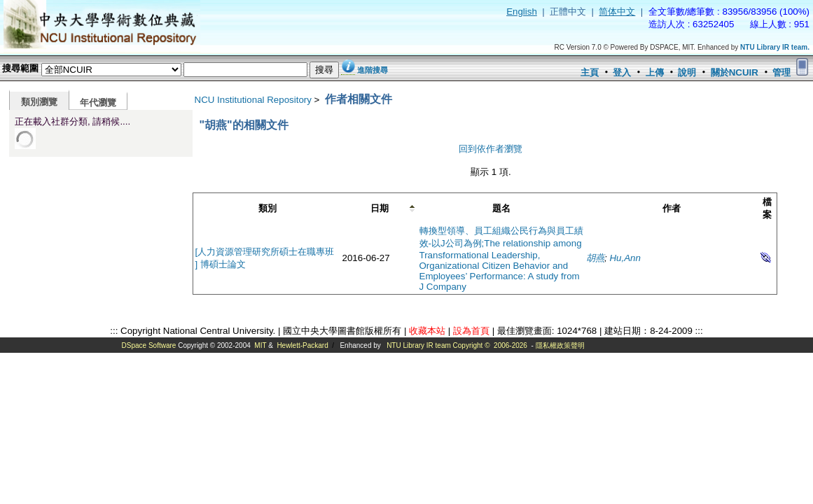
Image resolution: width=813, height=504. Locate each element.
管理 (781, 72)
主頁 (590, 72)
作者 (672, 208)
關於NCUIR (735, 72)
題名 (501, 208)
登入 (622, 72)
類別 (267, 208)
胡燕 (595, 258)
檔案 (767, 208)
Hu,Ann (625, 258)
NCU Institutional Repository (253, 100)
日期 (380, 208)
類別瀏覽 (39, 102)
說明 (687, 72)
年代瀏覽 (98, 103)
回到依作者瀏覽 (491, 149)
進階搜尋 (373, 70)
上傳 (655, 72)
